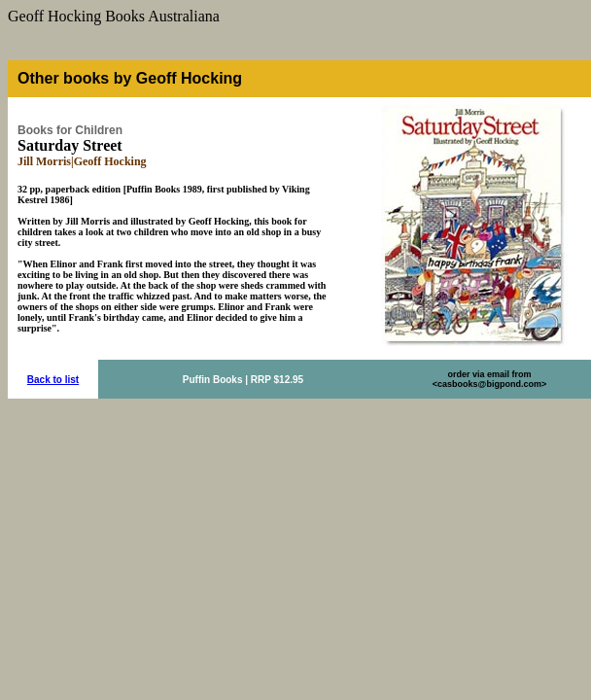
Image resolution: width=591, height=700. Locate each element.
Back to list (53, 380)
